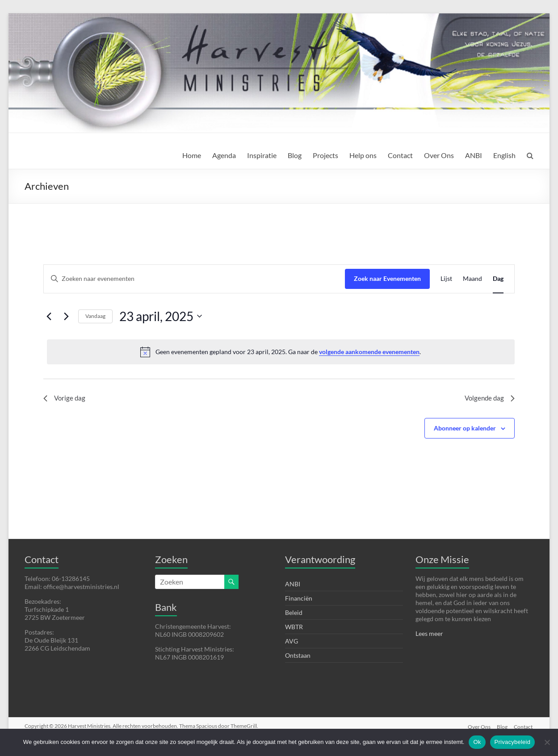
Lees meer (429, 633)
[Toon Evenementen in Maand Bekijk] (472, 279)
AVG (292, 641)
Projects (325, 155)
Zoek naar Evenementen (387, 278)
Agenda (224, 155)
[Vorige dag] (49, 316)
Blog (295, 155)
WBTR (294, 627)
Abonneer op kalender (465, 429)
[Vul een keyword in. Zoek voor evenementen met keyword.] (194, 279)
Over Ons (439, 155)
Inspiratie (262, 155)
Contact (400, 155)
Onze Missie (442, 559)
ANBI (474, 155)
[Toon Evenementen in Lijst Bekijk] (446, 279)
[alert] (281, 352)
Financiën (299, 598)
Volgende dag (489, 399)
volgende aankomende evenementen (369, 352)
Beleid (294, 612)
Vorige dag (65, 399)
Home (192, 155)
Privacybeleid (513, 742)
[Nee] (547, 742)
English (504, 155)
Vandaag (95, 316)
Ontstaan (298, 655)
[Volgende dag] (66, 316)
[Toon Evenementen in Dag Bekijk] (498, 279)
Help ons (363, 155)
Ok (477, 742)
